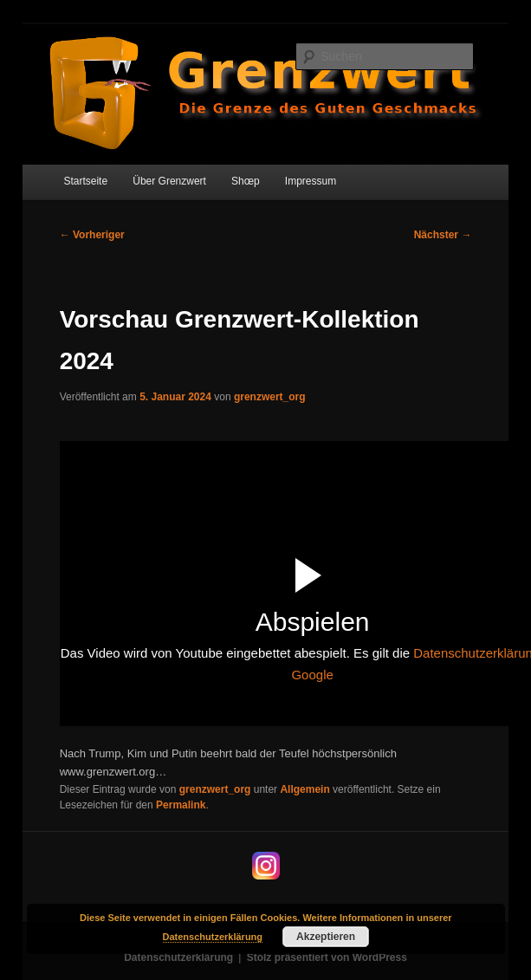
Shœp (246, 181)
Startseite (85, 181)
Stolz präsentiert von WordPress (327, 957)
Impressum (311, 181)
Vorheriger (92, 235)
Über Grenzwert (169, 181)
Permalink (181, 805)
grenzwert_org (270, 397)
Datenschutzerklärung (178, 957)
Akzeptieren (326, 937)
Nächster (443, 235)
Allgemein (304, 789)
